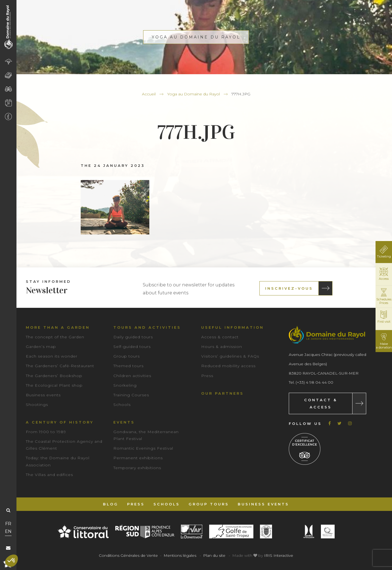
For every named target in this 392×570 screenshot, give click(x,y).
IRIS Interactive (279, 555)
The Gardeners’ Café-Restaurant (60, 366)
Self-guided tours (132, 347)
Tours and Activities (147, 327)
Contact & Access (321, 403)
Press (207, 376)
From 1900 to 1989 (46, 432)
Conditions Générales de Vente (128, 555)
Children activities (132, 376)
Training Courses (131, 395)
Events (124, 422)
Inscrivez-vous (289, 288)
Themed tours (128, 366)
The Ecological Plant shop (54, 385)
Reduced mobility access (228, 366)
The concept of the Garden (55, 337)
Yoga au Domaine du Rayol (194, 94)
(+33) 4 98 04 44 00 (314, 382)
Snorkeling (125, 385)
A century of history (60, 422)
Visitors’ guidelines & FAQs (230, 356)
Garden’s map (41, 347)
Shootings (37, 405)
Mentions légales (180, 555)
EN (8, 531)
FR (8, 524)
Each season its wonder (52, 356)
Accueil (149, 94)
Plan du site (214, 555)
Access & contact (220, 337)
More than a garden (58, 327)
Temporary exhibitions (137, 468)
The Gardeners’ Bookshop (54, 376)
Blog (111, 504)
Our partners (222, 393)
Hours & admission (222, 347)
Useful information (233, 327)
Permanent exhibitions (138, 458)
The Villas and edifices (49, 475)
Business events (43, 395)
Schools (122, 405)
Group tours (127, 356)
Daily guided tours (133, 337)
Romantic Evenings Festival (143, 448)
